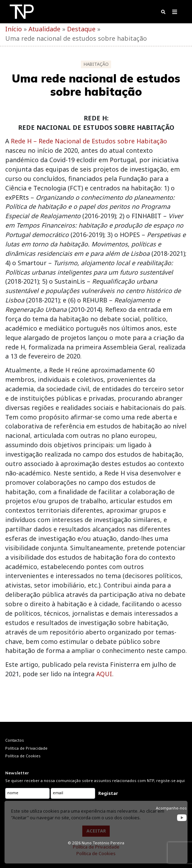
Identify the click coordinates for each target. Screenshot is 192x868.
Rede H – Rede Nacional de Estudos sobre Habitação (89, 141)
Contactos (15, 740)
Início (14, 29)
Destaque (81, 29)
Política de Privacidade (96, 847)
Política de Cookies (96, 853)
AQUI (104, 674)
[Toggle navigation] (174, 13)
